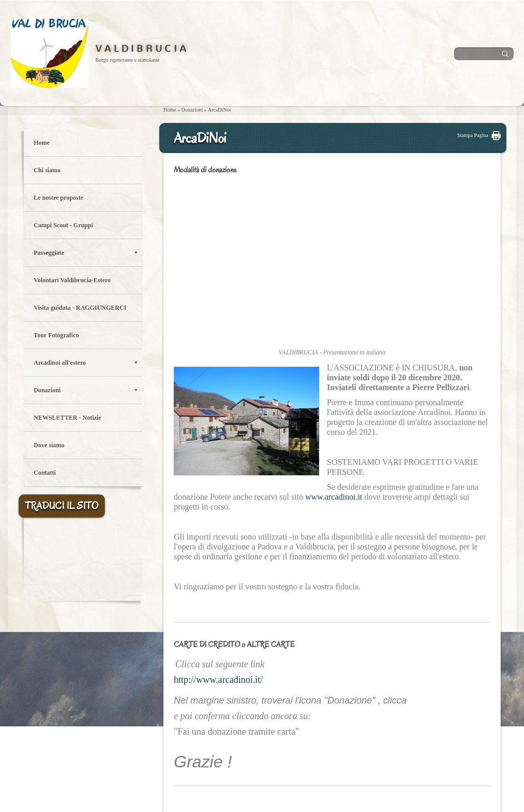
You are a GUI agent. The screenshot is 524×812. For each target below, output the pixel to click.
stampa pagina (473, 135)
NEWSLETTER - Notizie (67, 418)
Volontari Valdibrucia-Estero (72, 280)
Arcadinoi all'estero (86, 363)
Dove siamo (49, 445)
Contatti (45, 473)
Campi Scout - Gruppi (63, 225)
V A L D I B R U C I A (141, 49)
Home (170, 110)
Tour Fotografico (56, 335)
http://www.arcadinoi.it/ (218, 680)
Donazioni (192, 110)
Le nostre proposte (59, 198)
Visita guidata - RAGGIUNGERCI (80, 308)
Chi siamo (47, 170)
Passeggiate (86, 253)
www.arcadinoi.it (334, 497)
